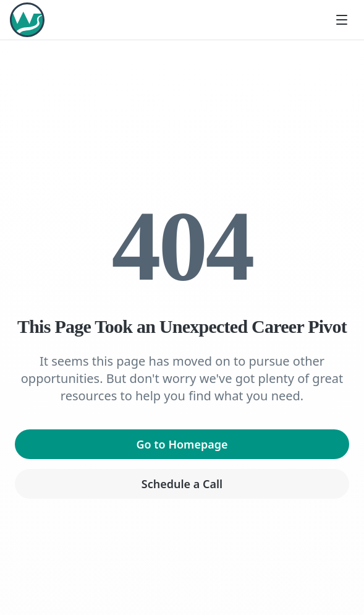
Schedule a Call (182, 484)
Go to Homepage (182, 444)
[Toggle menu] (342, 20)
